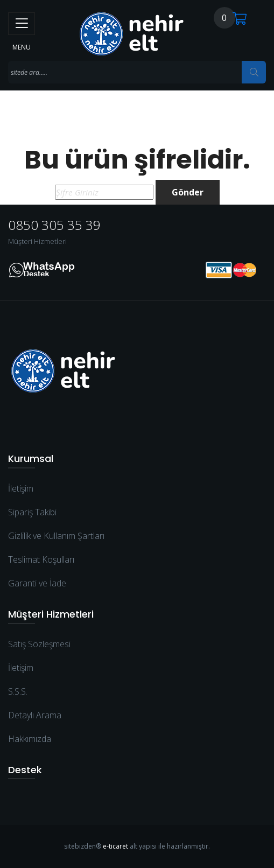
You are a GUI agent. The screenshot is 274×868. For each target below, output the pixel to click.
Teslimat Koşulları (41, 559)
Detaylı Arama (35, 715)
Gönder (188, 192)
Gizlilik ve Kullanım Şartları (56, 536)
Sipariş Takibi (32, 512)
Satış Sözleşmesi (39, 644)
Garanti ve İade (37, 583)
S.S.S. (18, 691)
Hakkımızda (30, 739)
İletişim (21, 488)
